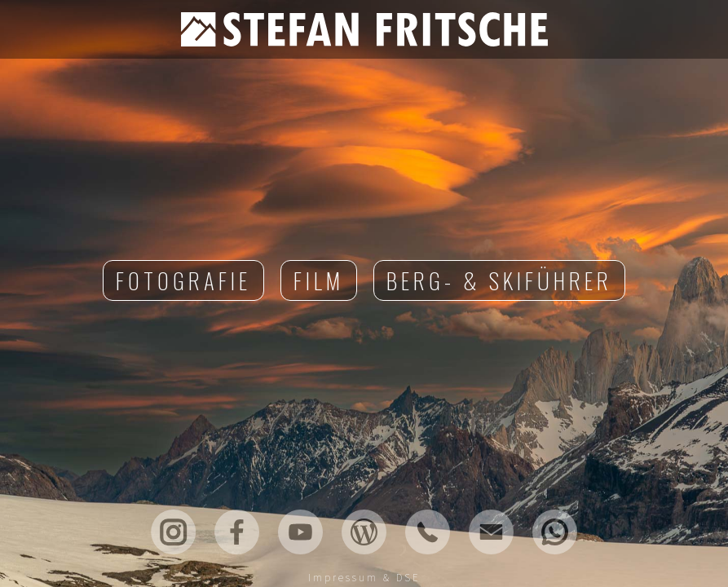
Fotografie (183, 280)
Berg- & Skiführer (499, 280)
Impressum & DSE (364, 578)
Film (319, 280)
